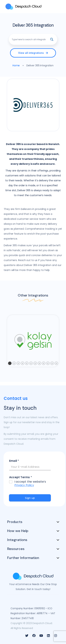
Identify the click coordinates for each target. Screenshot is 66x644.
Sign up (30, 498)
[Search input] (29, 39)
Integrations (17, 540)
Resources (16, 549)
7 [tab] (35, 364)
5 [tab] (27, 364)
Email (14, 461)
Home (16, 65)
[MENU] (58, 7)
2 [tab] (14, 364)
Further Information (23, 558)
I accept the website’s (30, 484)
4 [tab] (23, 364)
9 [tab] (44, 364)
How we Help (18, 531)
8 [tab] (39, 364)
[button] (33, 53)
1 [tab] (10, 364)
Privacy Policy (24, 485)
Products (15, 522)
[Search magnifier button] (52, 39)
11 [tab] (52, 364)
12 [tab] (56, 364)
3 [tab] (18, 364)
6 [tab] (31, 364)
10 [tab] (48, 364)
